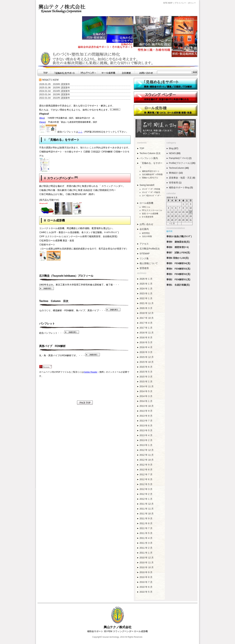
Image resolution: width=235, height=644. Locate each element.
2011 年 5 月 (146, 533)
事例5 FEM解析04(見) (178, 263)
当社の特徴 (147, 236)
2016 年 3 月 (146, 352)
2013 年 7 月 (146, 421)
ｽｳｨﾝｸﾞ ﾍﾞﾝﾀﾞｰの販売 (151, 192)
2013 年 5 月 (146, 430)
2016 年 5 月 (146, 342)
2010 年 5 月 (146, 592)
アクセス (144, 244)
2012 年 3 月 (146, 489)
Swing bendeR (147, 185)
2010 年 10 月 (147, 567)
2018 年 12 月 (147, 313)
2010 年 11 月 (147, 562)
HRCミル (146, 207)
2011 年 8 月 (146, 523)
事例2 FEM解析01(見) (178, 279)
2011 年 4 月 (146, 538)
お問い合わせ (146, 224)
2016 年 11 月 (147, 333)
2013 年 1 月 (146, 445)
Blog (42, 118)
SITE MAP (168, 3)
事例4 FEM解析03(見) (178, 269)
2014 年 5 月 (146, 391)
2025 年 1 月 (146, 284)
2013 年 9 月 (146, 411)
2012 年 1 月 (146, 499)
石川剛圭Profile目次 (150, 249)
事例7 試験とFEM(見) (178, 253)
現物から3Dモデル (150, 178)
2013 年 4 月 (146, 435)
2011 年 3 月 (146, 543)
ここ (80, 132)
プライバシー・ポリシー (185, 3)
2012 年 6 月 (146, 479)
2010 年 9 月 (146, 572)
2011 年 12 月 (147, 504)
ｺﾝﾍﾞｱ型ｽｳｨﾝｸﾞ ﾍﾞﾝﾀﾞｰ (152, 196)
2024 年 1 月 (146, 289)
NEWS (172, 153)
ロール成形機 (146, 203)
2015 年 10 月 (147, 362)
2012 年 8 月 (146, 470)
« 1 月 (172, 224)
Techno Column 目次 (150, 153)
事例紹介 (173, 173)
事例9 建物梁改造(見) (178, 242)
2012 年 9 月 (146, 465)
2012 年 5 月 (146, 484)
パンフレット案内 (149, 158)
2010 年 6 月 (146, 587)
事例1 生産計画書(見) (178, 285)
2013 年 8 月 (146, 416)
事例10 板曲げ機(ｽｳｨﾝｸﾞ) (179, 236)
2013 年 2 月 (146, 440)
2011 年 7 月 (146, 528)
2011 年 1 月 (146, 553)
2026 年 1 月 (146, 279)
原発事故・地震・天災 (180, 178)
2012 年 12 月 (147, 450)
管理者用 (144, 268)
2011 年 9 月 (146, 518)
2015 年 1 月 (146, 382)
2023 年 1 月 (146, 293)
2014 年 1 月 (146, 401)
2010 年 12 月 (147, 558)
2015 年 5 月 (146, 372)
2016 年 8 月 (146, 337)
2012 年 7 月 (146, 474)
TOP (142, 148)
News (43, 122)
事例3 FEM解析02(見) (178, 274)
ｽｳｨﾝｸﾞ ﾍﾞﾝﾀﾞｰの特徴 (151, 189)
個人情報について (149, 263)
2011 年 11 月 (147, 509)
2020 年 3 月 (146, 308)
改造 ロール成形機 (150, 214)
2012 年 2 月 (146, 494)
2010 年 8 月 (146, 577)
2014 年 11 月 (147, 386)
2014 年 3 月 (146, 396)
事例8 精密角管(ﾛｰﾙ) (178, 247)
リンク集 (144, 258)
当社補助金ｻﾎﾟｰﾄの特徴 (152, 174)
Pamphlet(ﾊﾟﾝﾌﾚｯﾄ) (178, 158)
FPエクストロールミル (152, 210)
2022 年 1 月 (146, 298)
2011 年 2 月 (146, 548)
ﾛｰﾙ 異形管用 (148, 217)
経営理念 (146, 233)
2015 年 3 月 (146, 377)
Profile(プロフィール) (180, 163)
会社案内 (144, 229)
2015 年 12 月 (147, 357)
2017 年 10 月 (147, 318)
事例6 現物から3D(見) (178, 258)
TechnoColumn (176, 168)
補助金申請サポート (151, 171)
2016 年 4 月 (146, 347)
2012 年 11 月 (147, 455)
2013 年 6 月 (146, 426)
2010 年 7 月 (146, 582)
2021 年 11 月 (147, 303)
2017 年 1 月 (146, 328)
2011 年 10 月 (147, 514)
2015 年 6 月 (146, 367)
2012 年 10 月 (147, 460)
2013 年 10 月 (147, 406)
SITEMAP (145, 254)
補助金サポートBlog (179, 187)
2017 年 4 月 (146, 323)
